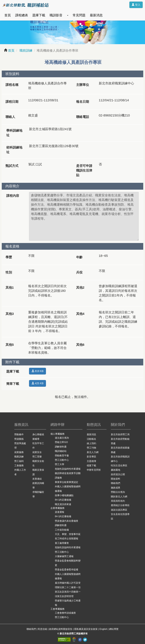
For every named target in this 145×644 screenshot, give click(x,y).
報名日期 (83, 102)
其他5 (10, 345)
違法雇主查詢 (62, 438)
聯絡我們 (116, 483)
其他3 (10, 314)
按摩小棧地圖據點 (64, 495)
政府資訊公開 (118, 474)
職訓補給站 (61, 451)
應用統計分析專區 (120, 505)
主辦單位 (83, 85)
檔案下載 (91, 466)
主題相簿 (91, 461)
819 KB (37, 371)
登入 (136, 5)
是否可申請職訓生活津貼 (84, 170)
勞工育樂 (37, 457)
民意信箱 (43, 629)
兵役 (79, 272)
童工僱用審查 (62, 543)
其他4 (80, 314)
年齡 (79, 257)
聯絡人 (10, 117)
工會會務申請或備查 (65, 613)
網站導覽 (114, 629)
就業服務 (19, 452)
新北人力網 (93, 452)
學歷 (9, 257)
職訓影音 (56, 15)
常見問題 (79, 15)
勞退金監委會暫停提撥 (67, 570)
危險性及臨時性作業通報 (68, 469)
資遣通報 (60, 512)
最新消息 (96, 15)
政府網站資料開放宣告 (61, 629)
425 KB (37, 383)
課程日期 (12, 102)
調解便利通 (61, 447)
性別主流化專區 (119, 466)
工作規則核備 (62, 530)
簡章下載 (13, 384)
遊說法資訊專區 (119, 510)
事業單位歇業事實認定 (67, 482)
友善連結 (37, 479)
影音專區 (91, 457)
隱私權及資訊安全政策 (86, 629)
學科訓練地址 (14, 133)
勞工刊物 (91, 448)
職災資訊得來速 (63, 504)
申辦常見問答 (94, 470)
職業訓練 (19, 457)
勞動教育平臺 (62, 456)
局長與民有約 (118, 501)
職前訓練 (26, 51)
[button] (68, 15)
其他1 (10, 288)
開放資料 (116, 479)
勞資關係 (19, 439)
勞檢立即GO (61, 442)
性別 (9, 272)
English (104, 629)
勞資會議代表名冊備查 (67, 521)
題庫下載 (39, 15)
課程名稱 (12, 85)
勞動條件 (19, 434)
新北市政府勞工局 (120, 434)
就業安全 (37, 452)
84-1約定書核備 (63, 500)
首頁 (8, 15)
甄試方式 (12, 166)
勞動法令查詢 (118, 492)
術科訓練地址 (14, 150)
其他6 (80, 345)
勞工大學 (60, 464)
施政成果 (116, 488)
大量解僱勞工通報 (64, 556)
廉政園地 (116, 470)
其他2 (80, 288)
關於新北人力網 (119, 497)
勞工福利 (19, 461)
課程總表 (22, 15)
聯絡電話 (83, 117)
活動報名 (91, 439)
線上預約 (91, 443)
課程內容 (13, 196)
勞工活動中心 (62, 460)
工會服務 (19, 466)
